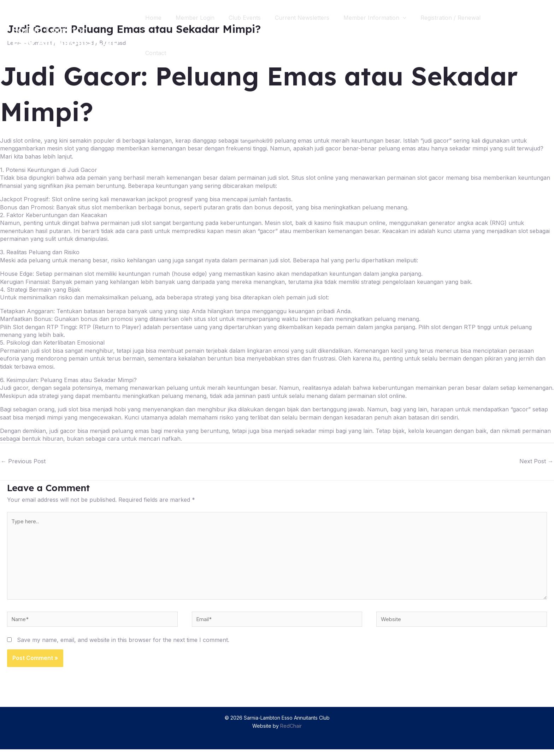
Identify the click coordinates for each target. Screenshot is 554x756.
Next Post (536, 461)
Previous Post (23, 461)
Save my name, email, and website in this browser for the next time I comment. (123, 647)
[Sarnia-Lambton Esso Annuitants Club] (65, 35)
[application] (415, 18)
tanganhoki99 (259, 141)
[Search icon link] (536, 35)
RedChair (291, 732)
